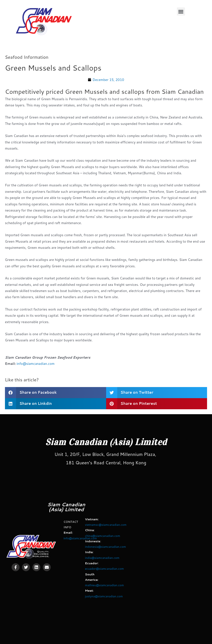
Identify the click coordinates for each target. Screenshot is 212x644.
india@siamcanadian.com (102, 558)
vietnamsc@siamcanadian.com (106, 525)
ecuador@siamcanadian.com (105, 569)
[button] (181, 11)
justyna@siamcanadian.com (104, 596)
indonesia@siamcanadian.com (106, 547)
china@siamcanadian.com (103, 536)
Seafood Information (27, 57)
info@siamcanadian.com (35, 363)
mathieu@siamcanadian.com (105, 585)
